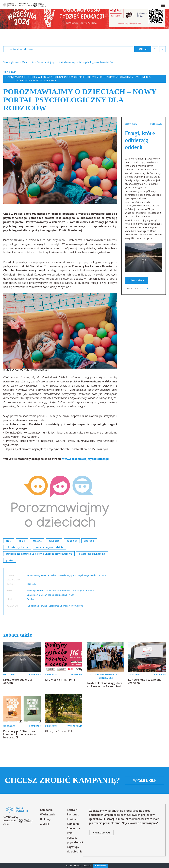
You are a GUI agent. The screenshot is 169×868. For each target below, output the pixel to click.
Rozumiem (101, 866)
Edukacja (47, 77)
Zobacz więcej (136, 280)
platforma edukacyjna (92, 554)
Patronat (73, 814)
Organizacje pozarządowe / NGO (35, 80)
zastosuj (143, 49)
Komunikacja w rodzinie (69, 77)
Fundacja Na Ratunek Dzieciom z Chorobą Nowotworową (39, 554)
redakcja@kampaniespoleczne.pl (110, 815)
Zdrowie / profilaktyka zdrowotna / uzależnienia (118, 77)
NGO (9, 541)
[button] (163, 5)
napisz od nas (101, 833)
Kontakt (72, 810)
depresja (89, 541)
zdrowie (37, 541)
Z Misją (45, 824)
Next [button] (107, 161)
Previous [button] (13, 161)
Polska (35, 77)
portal (10, 560)
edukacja (54, 541)
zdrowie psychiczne (17, 547)
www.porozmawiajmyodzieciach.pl (85, 459)
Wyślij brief (145, 780)
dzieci (22, 541)
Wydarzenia (22, 77)
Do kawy (45, 819)
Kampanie (144, 288)
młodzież (72, 541)
